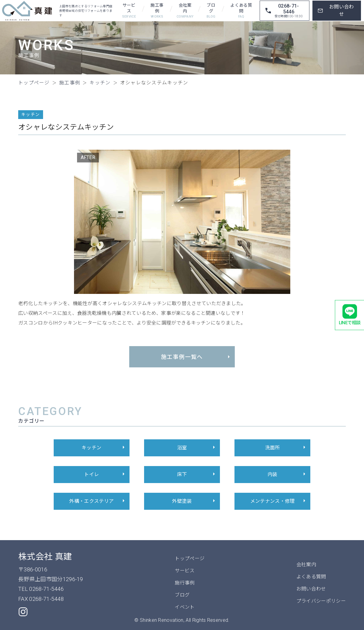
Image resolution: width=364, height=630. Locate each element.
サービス (129, 11)
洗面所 (286, 448)
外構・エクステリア (98, 501)
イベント (185, 607)
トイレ (105, 475)
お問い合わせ (311, 589)
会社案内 (185, 11)
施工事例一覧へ (196, 357)
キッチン (104, 448)
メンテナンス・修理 (279, 501)
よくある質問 (241, 11)
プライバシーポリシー (321, 601)
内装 (287, 475)
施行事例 (185, 583)
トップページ (190, 558)
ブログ (211, 11)
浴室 (197, 448)
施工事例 (157, 11)
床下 (197, 475)
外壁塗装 (194, 501)
